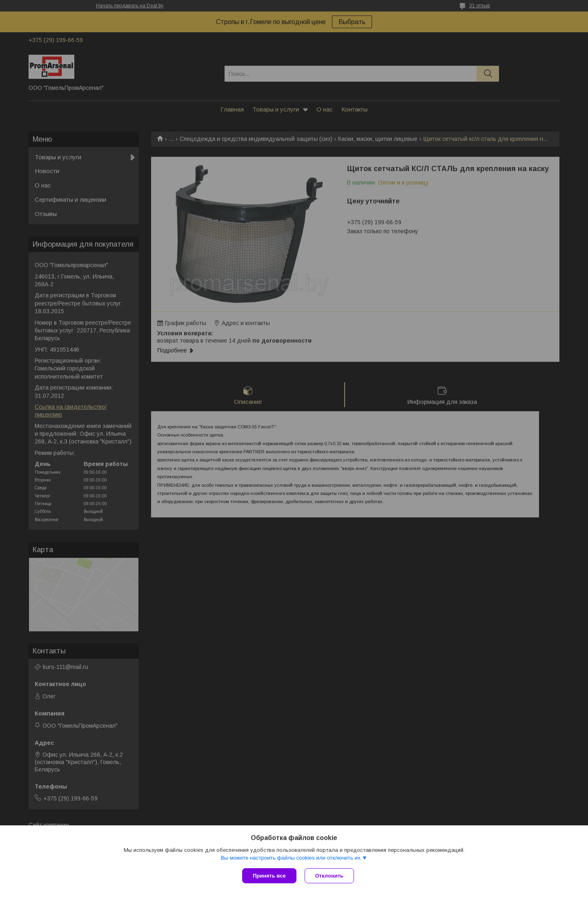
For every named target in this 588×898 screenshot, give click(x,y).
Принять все (269, 876)
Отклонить (329, 876)
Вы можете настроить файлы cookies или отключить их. (291, 858)
